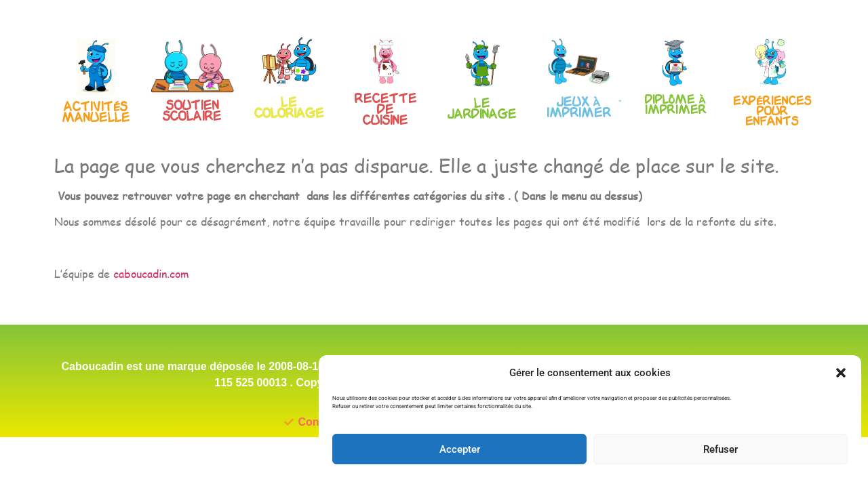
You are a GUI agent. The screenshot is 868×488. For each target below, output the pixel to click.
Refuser (721, 449)
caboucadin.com (151, 297)
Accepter (460, 449)
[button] (841, 373)
